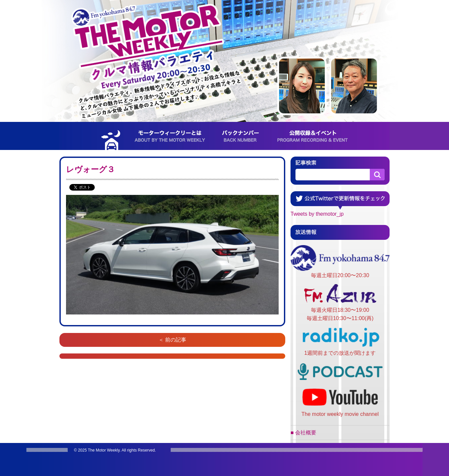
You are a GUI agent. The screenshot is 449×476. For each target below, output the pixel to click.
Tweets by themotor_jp (317, 214)
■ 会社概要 (303, 433)
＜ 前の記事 (172, 340)
